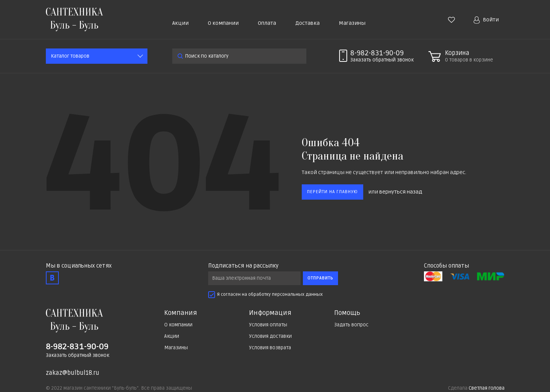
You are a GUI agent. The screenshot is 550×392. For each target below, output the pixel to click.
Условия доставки (270, 336)
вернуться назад (401, 192)
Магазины (352, 23)
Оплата (267, 23)
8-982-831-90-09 (377, 53)
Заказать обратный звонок (78, 355)
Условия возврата (270, 348)
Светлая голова (487, 388)
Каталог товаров (70, 56)
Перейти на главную (332, 192)
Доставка (307, 23)
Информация (270, 313)
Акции (180, 23)
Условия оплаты (268, 325)
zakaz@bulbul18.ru (73, 373)
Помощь (347, 313)
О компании (223, 23)
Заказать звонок (382, 60)
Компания (181, 313)
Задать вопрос (351, 325)
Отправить (320, 278)
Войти (486, 20)
